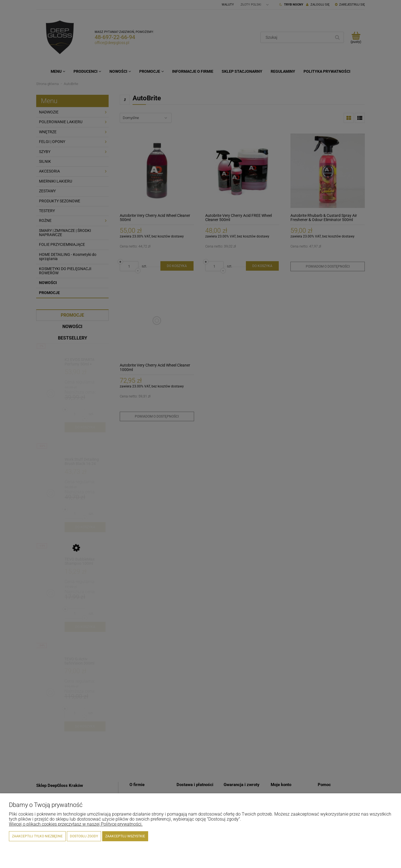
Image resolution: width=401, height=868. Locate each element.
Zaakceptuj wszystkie (125, 836)
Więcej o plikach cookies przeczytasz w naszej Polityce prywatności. (76, 824)
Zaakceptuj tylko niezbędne (37, 836)
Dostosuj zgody (84, 836)
